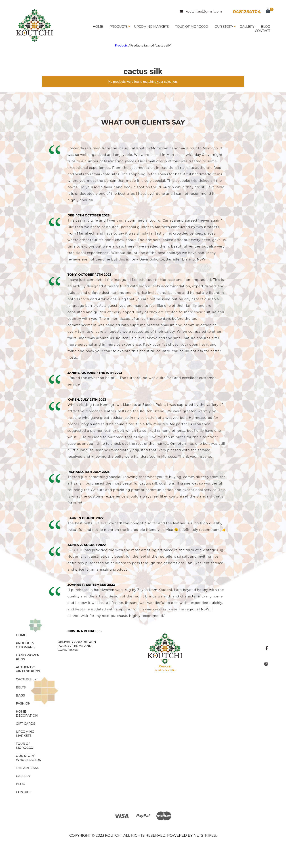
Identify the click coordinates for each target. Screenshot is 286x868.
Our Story (224, 27)
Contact (263, 31)
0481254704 (247, 12)
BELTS (21, 687)
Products (119, 27)
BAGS (20, 695)
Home (98, 27)
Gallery (247, 27)
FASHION (23, 703)
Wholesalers (28, 760)
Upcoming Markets (151, 27)
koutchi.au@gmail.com (201, 11)
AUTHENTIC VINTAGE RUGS (28, 669)
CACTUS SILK (26, 679)
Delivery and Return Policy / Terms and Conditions (77, 646)
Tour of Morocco (192, 27)
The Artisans (28, 768)
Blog (266, 27)
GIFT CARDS (26, 724)
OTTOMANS (25, 647)
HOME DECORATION (27, 713)
